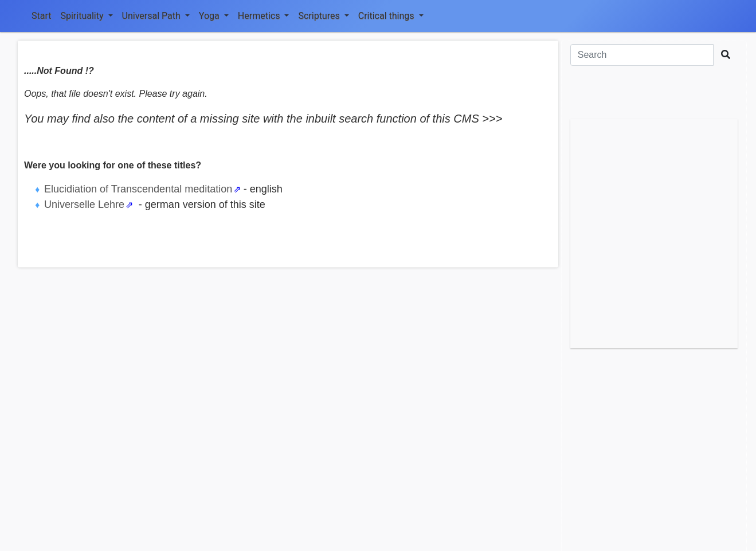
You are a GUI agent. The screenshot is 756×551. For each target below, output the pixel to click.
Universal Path (156, 16)
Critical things (391, 16)
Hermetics (264, 16)
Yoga (214, 16)
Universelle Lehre (84, 204)
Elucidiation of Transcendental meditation (138, 189)
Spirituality (86, 16)
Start (41, 16)
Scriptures (323, 16)
